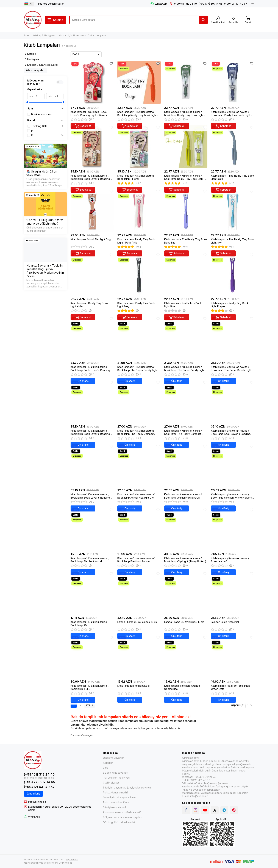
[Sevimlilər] (233, 20)
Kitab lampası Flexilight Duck (134, 686)
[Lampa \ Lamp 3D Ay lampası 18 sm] (139, 593)
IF (47, 131)
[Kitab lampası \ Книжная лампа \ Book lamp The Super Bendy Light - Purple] (186, 338)
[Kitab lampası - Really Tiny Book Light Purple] (233, 274)
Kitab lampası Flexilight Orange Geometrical (182, 687)
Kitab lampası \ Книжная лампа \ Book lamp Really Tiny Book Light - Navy (231, 114)
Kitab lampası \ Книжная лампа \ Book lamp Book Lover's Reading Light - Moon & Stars (90, 369)
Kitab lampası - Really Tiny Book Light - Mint (89, 305)
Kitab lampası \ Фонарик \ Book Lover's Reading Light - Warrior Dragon (89, 114)
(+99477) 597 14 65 (210, 4)
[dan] (39, 96)
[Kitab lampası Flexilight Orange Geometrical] (186, 656)
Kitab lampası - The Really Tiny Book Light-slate (233, 177)
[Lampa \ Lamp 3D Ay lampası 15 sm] (186, 593)
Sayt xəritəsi (72, 860)
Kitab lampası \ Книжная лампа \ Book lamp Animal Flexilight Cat (183, 496)
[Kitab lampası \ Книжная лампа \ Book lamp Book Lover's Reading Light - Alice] (92, 146)
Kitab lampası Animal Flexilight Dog (91, 239)
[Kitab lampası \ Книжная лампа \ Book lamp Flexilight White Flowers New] (233, 465)
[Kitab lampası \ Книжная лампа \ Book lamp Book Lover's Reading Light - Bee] (92, 401)
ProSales (43, 863)
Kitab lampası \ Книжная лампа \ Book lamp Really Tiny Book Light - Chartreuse (185, 177)
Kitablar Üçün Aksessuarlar (73, 35)
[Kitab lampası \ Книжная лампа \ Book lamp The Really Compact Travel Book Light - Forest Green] (186, 401)
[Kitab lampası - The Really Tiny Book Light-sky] (233, 210)
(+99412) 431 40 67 (236, 4)
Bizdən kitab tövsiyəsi (116, 773)
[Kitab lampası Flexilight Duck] (139, 656)
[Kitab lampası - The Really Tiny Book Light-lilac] (186, 210)
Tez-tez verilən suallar (51, 4)
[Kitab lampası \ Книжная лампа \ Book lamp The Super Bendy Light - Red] (139, 338)
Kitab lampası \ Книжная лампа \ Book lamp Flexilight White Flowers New (231, 496)
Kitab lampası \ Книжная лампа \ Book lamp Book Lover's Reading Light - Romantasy (231, 432)
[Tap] (203, 20)
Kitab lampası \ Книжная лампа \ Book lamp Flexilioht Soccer (136, 560)
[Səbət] (248, 20)
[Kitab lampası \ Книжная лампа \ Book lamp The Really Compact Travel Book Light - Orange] (139, 401)
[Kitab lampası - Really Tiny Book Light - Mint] (92, 274)
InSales (68, 863)
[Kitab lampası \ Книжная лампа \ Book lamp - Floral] (139, 146)
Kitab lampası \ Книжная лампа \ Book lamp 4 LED (90, 687)
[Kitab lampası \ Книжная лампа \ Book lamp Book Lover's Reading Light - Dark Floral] (92, 465)
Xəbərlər (108, 763)
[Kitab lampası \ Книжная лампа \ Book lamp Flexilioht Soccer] (139, 529)
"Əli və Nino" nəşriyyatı (116, 778)
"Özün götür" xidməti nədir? (119, 822)
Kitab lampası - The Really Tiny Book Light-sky (233, 241)
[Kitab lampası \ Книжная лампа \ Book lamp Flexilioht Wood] (92, 529)
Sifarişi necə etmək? (115, 807)
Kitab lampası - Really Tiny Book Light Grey (136, 305)
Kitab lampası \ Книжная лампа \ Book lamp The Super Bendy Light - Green (232, 369)
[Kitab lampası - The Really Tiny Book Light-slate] (233, 146)
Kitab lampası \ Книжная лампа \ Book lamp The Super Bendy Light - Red (138, 369)
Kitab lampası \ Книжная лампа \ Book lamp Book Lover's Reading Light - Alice (90, 177)
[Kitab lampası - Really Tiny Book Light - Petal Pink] (139, 210)
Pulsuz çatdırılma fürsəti (117, 802)
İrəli (90, 705)
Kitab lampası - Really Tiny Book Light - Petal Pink (136, 241)
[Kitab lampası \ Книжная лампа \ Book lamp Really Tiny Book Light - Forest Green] (186, 83)
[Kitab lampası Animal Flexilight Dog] (92, 210)
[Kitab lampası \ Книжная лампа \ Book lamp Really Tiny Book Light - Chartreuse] (186, 146)
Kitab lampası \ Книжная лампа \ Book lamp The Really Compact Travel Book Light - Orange (136, 432)
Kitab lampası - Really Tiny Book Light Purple (230, 305)
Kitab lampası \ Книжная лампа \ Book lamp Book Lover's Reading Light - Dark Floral (90, 496)
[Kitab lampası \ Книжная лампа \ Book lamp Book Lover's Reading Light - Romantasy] (233, 401)
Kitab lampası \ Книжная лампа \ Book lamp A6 (230, 560)
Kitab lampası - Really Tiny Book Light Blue (183, 305)
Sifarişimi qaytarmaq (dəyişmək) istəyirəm (127, 788)
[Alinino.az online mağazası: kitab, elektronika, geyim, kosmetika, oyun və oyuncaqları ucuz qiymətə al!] (33, 20)
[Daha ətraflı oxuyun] (82, 736)
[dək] (58, 96)
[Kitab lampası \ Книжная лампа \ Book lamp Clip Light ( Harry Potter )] (186, 529)
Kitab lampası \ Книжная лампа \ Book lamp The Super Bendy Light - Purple (185, 369)
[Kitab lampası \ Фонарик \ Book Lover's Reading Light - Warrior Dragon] (92, 83)
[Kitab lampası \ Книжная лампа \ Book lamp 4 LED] (92, 656)
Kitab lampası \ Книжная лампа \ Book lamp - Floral (136, 177)
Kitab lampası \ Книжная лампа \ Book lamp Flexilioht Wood (90, 560)
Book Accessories (47, 114)
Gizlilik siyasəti (111, 783)
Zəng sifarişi (33, 794)
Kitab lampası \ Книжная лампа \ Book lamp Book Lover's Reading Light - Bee (90, 432)
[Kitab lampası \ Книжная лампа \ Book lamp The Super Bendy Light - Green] (233, 338)
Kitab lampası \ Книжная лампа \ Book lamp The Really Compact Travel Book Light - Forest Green (183, 432)
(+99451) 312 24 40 (184, 4)
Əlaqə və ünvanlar (113, 758)
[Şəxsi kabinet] (218, 20)
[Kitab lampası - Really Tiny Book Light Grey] (139, 274)
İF (47, 135)
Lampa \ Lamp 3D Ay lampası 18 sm (137, 622)
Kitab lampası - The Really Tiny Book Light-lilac (186, 241)
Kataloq (37, 35)
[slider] (27, 102)
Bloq (106, 768)
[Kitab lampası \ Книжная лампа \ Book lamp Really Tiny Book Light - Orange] (139, 83)
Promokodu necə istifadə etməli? (122, 812)
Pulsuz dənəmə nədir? (116, 792)
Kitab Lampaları (35, 70)
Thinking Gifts (47, 126)
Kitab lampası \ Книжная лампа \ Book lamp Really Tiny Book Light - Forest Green (185, 114)
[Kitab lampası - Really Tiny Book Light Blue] (186, 274)
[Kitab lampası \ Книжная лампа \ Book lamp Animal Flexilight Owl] (139, 465)
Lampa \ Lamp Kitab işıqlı (225, 622)
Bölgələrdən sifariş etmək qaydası (123, 817)
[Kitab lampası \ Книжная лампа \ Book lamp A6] (233, 529)
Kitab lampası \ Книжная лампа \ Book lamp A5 (90, 624)
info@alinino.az (37, 802)
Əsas (26, 35)
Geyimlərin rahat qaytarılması (119, 797)
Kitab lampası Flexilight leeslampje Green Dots (231, 687)
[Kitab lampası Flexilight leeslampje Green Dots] (233, 656)
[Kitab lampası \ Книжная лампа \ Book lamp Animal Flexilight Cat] (186, 465)
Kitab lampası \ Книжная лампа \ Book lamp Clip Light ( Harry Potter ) (185, 560)
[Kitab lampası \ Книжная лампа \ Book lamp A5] (92, 593)
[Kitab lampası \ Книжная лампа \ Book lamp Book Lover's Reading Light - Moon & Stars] (92, 338)
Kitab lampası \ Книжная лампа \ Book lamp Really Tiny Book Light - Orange (138, 114)
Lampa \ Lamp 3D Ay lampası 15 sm (184, 622)
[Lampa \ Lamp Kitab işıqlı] (233, 593)
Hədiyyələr (50, 35)
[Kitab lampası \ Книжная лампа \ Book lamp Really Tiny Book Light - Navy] (233, 83)
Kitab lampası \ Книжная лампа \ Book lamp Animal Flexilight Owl (136, 496)
